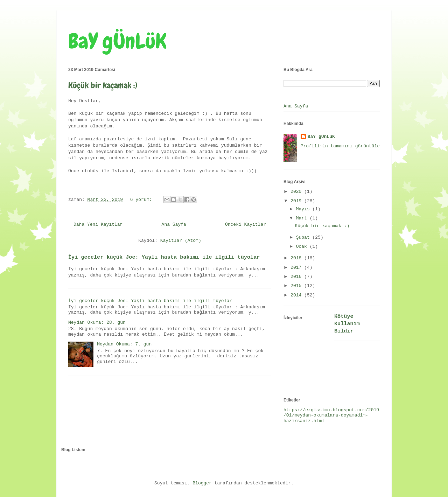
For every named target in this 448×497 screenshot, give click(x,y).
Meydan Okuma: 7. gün (124, 344)
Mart (303, 218)
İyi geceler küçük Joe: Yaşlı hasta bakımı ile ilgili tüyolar (164, 257)
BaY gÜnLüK (117, 41)
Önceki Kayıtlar (246, 225)
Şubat (304, 237)
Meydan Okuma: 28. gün (97, 323)
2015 (297, 286)
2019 (297, 201)
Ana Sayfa (174, 225)
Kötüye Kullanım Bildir (347, 324)
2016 (297, 277)
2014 (297, 295)
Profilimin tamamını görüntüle (340, 146)
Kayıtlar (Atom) (181, 241)
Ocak (303, 247)
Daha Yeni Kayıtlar (98, 225)
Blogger (202, 483)
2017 (297, 268)
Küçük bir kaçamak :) (103, 85)
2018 (297, 258)
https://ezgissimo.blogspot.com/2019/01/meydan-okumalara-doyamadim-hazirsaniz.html (331, 415)
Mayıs (304, 209)
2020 (297, 192)
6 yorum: (142, 200)
